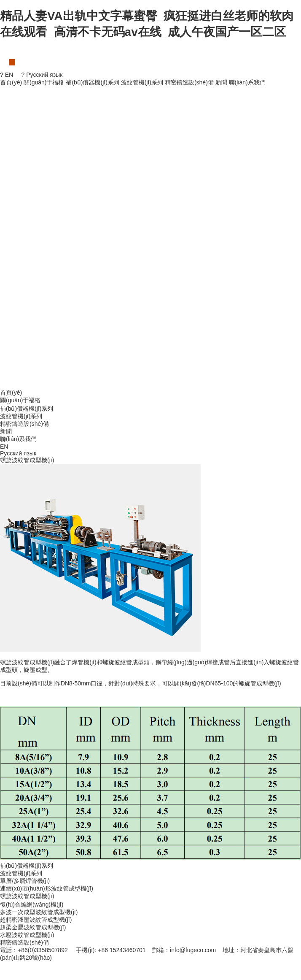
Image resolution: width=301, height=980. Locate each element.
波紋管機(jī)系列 (142, 82)
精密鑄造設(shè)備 (189, 82)
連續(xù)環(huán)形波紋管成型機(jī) (47, 888)
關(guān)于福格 (44, 82)
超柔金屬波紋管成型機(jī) (33, 927)
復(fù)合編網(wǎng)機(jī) (32, 904)
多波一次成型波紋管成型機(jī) (39, 912)
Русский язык (18, 453)
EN (4, 447)
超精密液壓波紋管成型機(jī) (36, 920)
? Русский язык (42, 75)
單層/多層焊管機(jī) (25, 881)
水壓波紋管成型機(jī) (27, 935)
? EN (7, 75)
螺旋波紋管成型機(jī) (27, 896)
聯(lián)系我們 (247, 82)
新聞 (221, 82)
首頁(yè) (11, 82)
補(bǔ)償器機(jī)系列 (92, 82)
